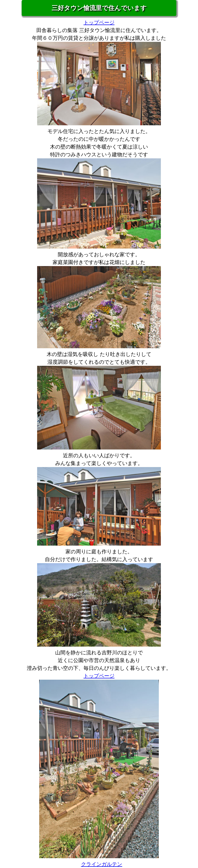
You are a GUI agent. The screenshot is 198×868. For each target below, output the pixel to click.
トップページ (99, 22)
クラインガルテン (102, 864)
